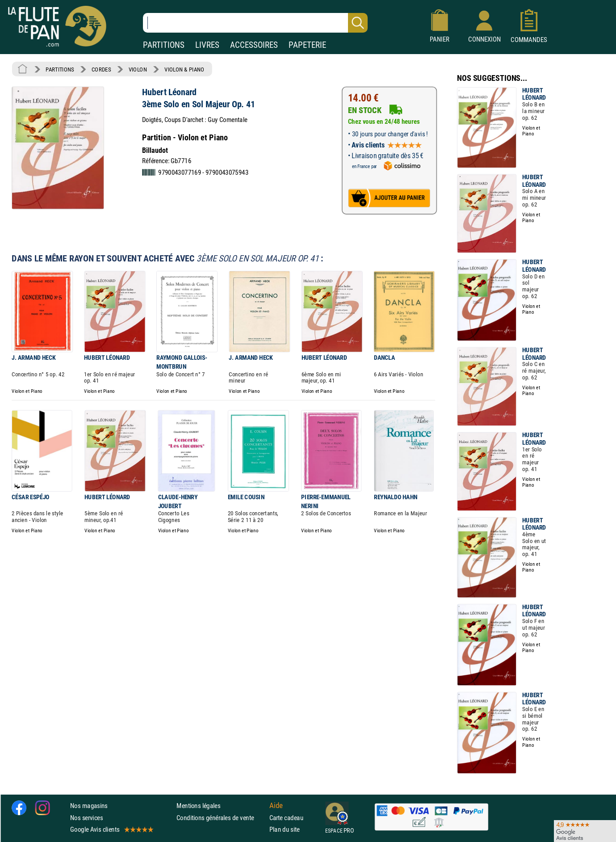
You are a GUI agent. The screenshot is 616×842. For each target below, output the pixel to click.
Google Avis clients (111, 829)
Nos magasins (89, 806)
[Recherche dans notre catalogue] (255, 23)
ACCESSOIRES (254, 45)
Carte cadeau (286, 817)
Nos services (86, 817)
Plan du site (285, 829)
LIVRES (207, 45)
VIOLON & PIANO (184, 69)
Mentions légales (198, 806)
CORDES (101, 69)
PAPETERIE (307, 45)
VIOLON (138, 69)
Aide (276, 806)
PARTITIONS (164, 45)
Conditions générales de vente (221, 817)
